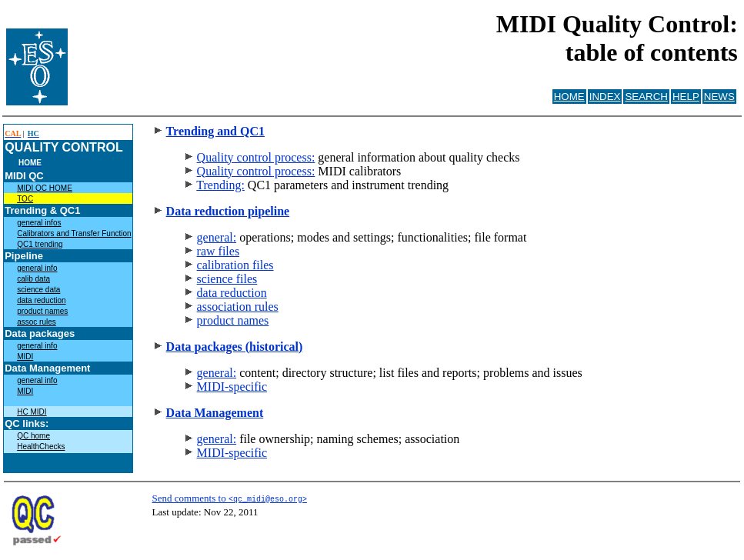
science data (38, 290)
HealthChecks (41, 447)
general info (37, 268)
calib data (33, 279)
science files (227, 279)
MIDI (25, 357)
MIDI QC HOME (45, 188)
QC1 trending (40, 244)
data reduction (41, 300)
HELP (686, 97)
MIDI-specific (232, 387)
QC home (33, 436)
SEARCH (646, 97)
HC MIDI (32, 412)
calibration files (235, 265)
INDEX (605, 97)
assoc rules (37, 322)
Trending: (220, 185)
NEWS (719, 97)
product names (42, 311)
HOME (569, 97)
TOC (25, 199)
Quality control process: (256, 157)
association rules (238, 307)
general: (217, 237)
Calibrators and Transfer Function (74, 233)
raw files (219, 251)
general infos (39, 223)
